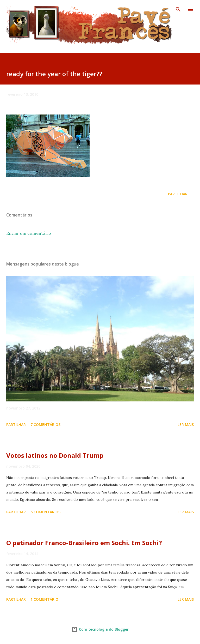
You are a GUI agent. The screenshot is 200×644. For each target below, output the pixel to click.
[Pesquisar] (178, 9)
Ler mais (186, 425)
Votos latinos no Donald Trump (55, 455)
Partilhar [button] (178, 194)
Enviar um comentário (29, 233)
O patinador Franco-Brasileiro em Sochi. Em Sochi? (84, 543)
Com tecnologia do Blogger (100, 629)
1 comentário (44, 599)
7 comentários (45, 425)
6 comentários (45, 512)
